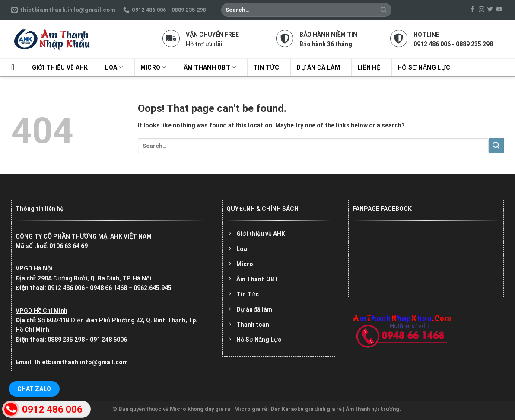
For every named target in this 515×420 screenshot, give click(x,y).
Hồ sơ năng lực (424, 67)
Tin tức (266, 67)
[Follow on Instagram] (482, 10)
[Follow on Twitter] (490, 10)
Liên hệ (369, 67)
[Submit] (384, 10)
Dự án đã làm (318, 67)
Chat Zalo (34, 389)
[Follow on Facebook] (472, 10)
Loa (114, 67)
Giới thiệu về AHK (60, 67)
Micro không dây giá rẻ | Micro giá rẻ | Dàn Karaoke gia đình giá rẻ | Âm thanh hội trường (285, 409)
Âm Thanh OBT (210, 67)
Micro (153, 67)
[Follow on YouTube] (499, 10)
